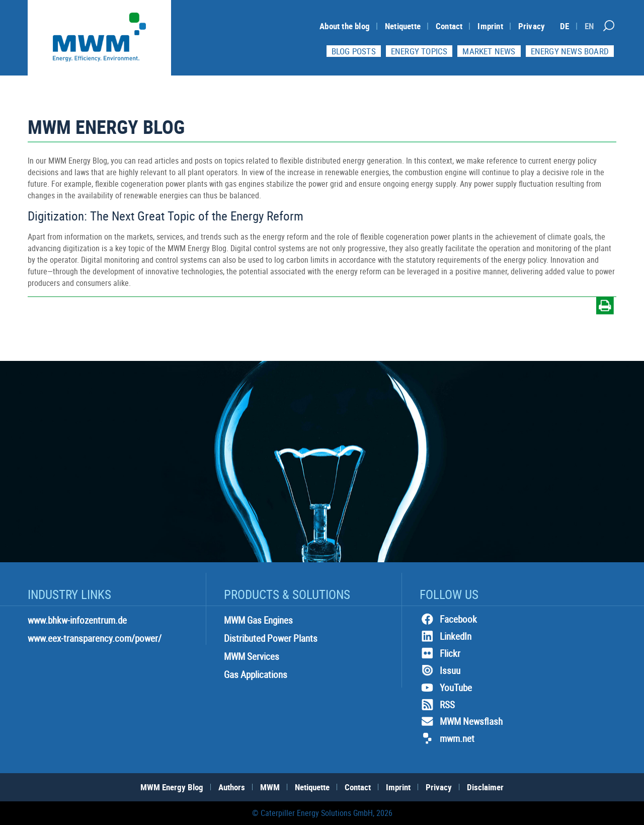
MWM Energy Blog (172, 787)
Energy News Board (570, 51)
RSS (437, 705)
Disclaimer (485, 787)
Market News (489, 51)
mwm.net (447, 738)
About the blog (345, 26)
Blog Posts (354, 51)
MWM (270, 787)
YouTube (446, 688)
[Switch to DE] (565, 26)
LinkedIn (446, 636)
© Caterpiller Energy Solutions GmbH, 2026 (322, 813)
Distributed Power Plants (271, 638)
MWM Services (252, 656)
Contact (449, 26)
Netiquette (403, 26)
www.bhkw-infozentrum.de (77, 620)
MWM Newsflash (461, 721)
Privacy (532, 26)
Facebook (448, 619)
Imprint (490, 26)
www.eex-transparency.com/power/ (95, 638)
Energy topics (419, 51)
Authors (232, 787)
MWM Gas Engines (258, 620)
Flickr (440, 653)
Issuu (440, 670)
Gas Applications (256, 674)
